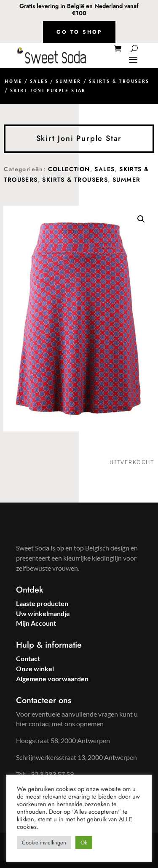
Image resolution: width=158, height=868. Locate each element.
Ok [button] (84, 843)
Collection (69, 169)
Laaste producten (42, 603)
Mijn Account (36, 623)
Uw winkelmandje (43, 613)
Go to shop (79, 32)
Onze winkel (35, 668)
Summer (68, 81)
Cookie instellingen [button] (44, 843)
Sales (39, 81)
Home (13, 81)
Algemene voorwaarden (52, 679)
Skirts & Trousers (119, 81)
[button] (141, 219)
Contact (28, 658)
